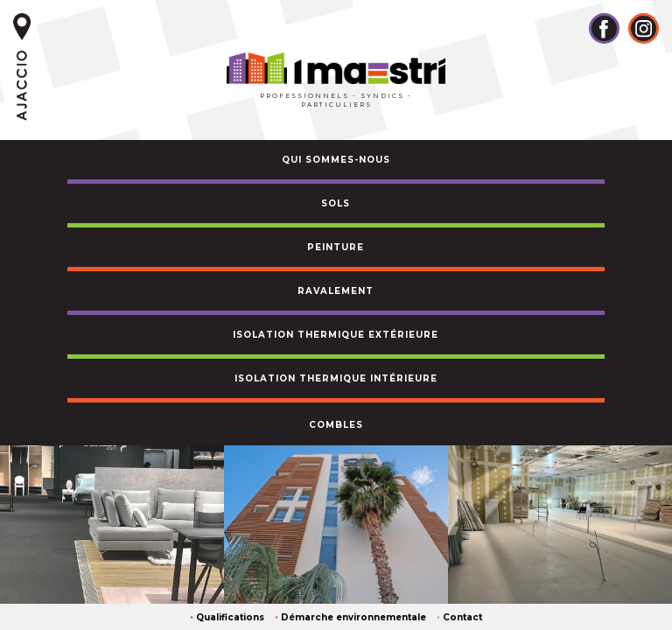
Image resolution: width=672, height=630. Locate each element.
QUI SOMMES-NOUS (336, 160)
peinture (336, 247)
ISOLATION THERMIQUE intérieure (336, 378)
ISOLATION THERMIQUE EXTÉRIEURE (336, 335)
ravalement (336, 291)
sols (336, 203)
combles (336, 425)
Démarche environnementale (353, 617)
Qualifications (230, 617)
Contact (462, 617)
